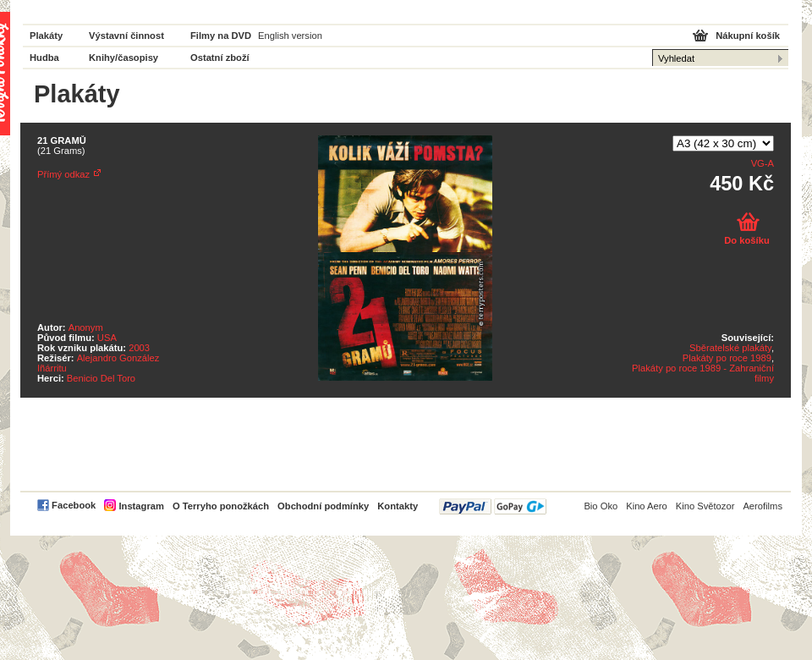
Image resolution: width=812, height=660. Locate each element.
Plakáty (46, 36)
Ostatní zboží (220, 58)
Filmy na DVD (221, 36)
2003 (139, 348)
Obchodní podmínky (323, 506)
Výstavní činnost (126, 36)
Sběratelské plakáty (730, 348)
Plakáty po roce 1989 (727, 358)
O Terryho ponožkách (221, 506)
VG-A (763, 163)
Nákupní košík (748, 36)
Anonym (86, 327)
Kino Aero (647, 506)
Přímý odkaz (63, 174)
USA (107, 338)
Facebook (74, 505)
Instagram (141, 506)
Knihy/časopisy (123, 58)
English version (290, 36)
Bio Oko (601, 506)
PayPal (493, 506)
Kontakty (398, 506)
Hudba (44, 58)
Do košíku (746, 240)
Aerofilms (763, 506)
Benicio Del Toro (101, 378)
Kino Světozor (705, 506)
